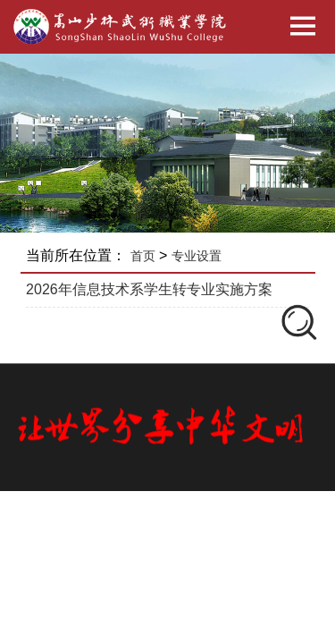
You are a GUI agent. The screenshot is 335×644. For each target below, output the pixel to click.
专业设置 (197, 256)
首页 (143, 256)
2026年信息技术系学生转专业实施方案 (149, 289)
